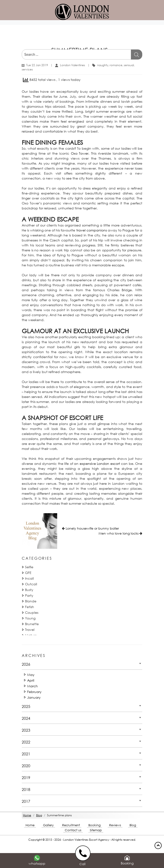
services (27, 69)
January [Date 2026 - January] (34, 697)
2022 (26, 742)
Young (30, 618)
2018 (26, 789)
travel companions (92, 230)
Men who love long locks (119, 533)
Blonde (31, 601)
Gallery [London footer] (48, 825)
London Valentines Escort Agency (86, 840)
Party (29, 595)
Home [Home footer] (30, 825)
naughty (103, 65)
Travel (30, 630)
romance (116, 65)
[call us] (84, 853)
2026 (26, 664)
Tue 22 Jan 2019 (37, 65)
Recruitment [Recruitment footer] (71, 825)
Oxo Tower (80, 153)
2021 (26, 754)
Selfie (29, 567)
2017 (26, 801)
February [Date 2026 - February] (34, 692)
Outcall (31, 584)
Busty (29, 590)
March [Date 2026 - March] (32, 686)
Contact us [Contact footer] (73, 830)
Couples (32, 612)
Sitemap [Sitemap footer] (96, 830)
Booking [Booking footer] (95, 825)
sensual (129, 65)
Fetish (30, 607)
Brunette (32, 624)
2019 (26, 778)
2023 (26, 730)
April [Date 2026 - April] (31, 680)
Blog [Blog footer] (133, 825)
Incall (29, 578)
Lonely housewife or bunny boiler (92, 528)
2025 (26, 706)
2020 (26, 766)
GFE (28, 573)
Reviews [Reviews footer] (115, 825)
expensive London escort (100, 464)
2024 (26, 718)
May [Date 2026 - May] (31, 675)
